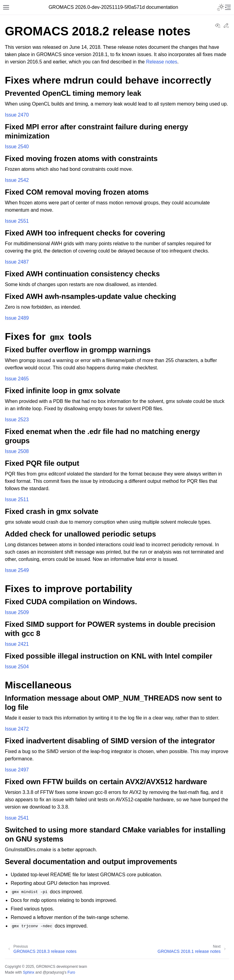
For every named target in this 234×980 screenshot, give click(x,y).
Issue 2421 (17, 644)
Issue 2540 (17, 147)
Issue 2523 (17, 420)
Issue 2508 (17, 451)
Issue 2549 (17, 570)
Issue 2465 (17, 379)
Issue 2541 (17, 818)
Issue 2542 (17, 180)
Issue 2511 (17, 499)
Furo (71, 972)
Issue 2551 (17, 221)
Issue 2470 (17, 115)
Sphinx (28, 972)
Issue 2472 (17, 729)
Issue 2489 (17, 318)
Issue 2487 (17, 262)
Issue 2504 (17, 667)
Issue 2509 (17, 612)
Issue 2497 (17, 770)
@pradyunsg (53, 972)
